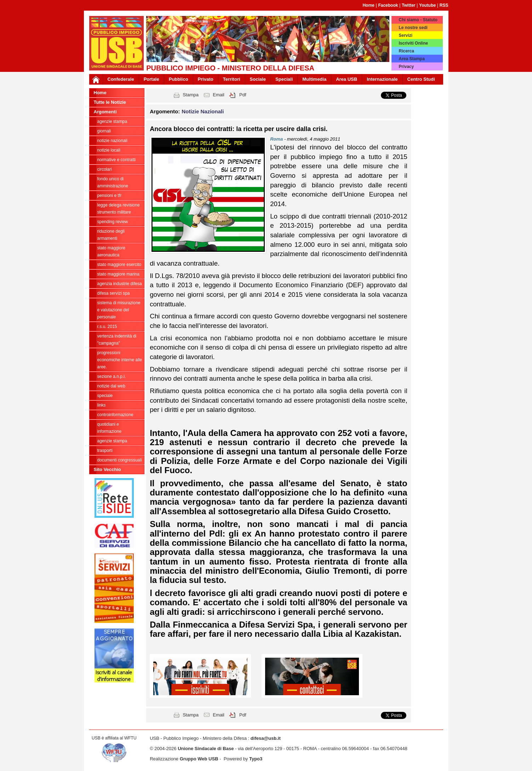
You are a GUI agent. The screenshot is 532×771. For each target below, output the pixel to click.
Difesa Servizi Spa (114, 293)
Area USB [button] (347, 79)
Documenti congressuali (120, 460)
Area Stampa (411, 59)
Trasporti (105, 450)
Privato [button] (206, 79)
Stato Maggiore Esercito (119, 265)
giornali (104, 131)
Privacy (406, 67)
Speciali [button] (284, 79)
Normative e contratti (117, 160)
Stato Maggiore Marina (118, 274)
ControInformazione (115, 415)
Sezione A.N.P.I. (112, 376)
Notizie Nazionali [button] (203, 111)
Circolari (105, 169)
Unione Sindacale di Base (206, 749)
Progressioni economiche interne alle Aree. (120, 360)
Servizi (405, 35)
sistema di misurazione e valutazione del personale (119, 310)
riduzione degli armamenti (111, 235)
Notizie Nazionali (112, 141)
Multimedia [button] (314, 79)
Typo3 (256, 759)
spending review (113, 222)
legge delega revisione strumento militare (119, 209)
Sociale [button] (258, 79)
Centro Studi (421, 79)
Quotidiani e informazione (110, 428)
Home (368, 5)
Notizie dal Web (111, 386)
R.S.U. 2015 (107, 327)
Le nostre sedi (413, 28)
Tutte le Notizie (110, 102)
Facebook (388, 5)
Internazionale (382, 79)
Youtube (427, 5)
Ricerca (406, 51)
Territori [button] (232, 79)
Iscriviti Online (413, 43)
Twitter (408, 5)
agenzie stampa (112, 121)
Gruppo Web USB (199, 759)
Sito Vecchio (107, 469)
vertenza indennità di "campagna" (117, 340)
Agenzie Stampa (112, 441)
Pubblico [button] (179, 79)
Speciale (105, 396)
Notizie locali (109, 150)
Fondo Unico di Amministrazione (113, 182)
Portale (151, 79)
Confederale (121, 79)
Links (102, 405)
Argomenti (105, 112)
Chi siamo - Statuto (418, 20)
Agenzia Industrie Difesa (120, 284)
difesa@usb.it (266, 738)
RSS (444, 5)
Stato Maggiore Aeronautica (111, 251)
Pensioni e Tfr (110, 195)
